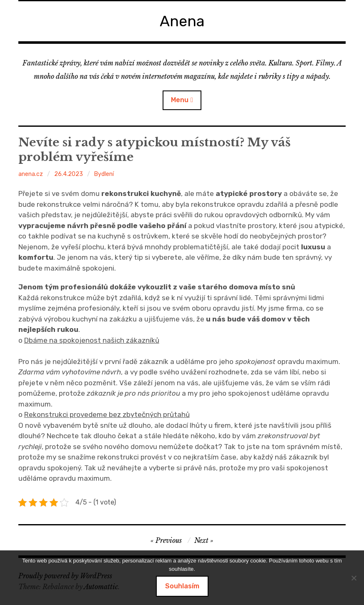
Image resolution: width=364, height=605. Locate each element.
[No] (354, 578)
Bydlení (104, 174)
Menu (180, 100)
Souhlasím (182, 586)
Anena (182, 21)
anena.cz (31, 174)
